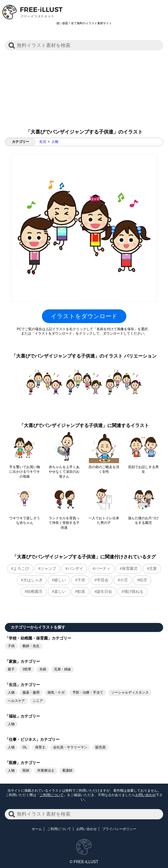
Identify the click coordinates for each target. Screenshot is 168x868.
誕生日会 (104, 592)
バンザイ (75, 569)
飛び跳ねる (134, 592)
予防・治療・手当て (88, 692)
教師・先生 (31, 646)
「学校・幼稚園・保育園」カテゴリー (38, 638)
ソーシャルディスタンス (130, 692)
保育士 (40, 747)
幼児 (143, 580)
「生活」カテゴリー (22, 685)
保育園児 (130, 569)
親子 (11, 669)
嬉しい (60, 580)
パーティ (103, 569)
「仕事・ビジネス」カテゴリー (32, 739)
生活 (43, 142)
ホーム (37, 829)
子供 (81, 580)
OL (25, 747)
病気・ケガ (56, 692)
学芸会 (103, 580)
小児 (124, 580)
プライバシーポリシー (119, 829)
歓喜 (81, 592)
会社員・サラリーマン (70, 747)
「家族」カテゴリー (22, 661)
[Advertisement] (84, 87)
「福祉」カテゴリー (22, 716)
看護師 (67, 770)
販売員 (100, 747)
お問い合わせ (146, 795)
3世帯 (27, 669)
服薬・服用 (31, 692)
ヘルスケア (16, 701)
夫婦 (43, 669)
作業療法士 (46, 770)
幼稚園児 (35, 592)
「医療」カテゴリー (22, 763)
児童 (153, 569)
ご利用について (52, 795)
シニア (38, 701)
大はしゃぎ (33, 580)
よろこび (21, 569)
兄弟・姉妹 (62, 669)
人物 (55, 142)
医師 (26, 770)
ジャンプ (48, 569)
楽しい (60, 592)
